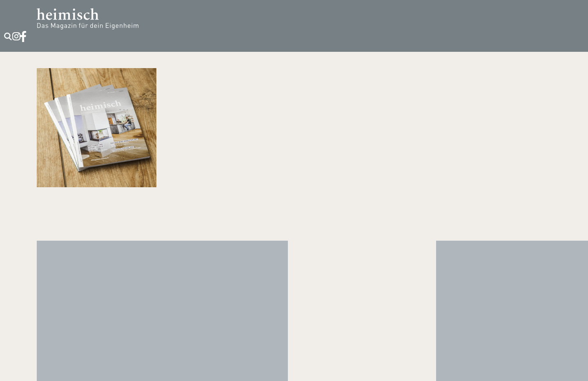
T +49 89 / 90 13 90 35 (294, 314)
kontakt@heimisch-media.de (294, 328)
